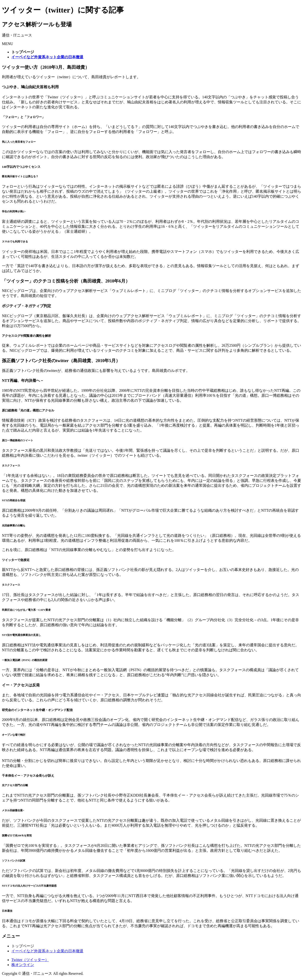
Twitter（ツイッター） (30, 960)
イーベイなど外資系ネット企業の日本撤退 (47, 951)
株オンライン (23, 965)
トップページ (23, 946)
